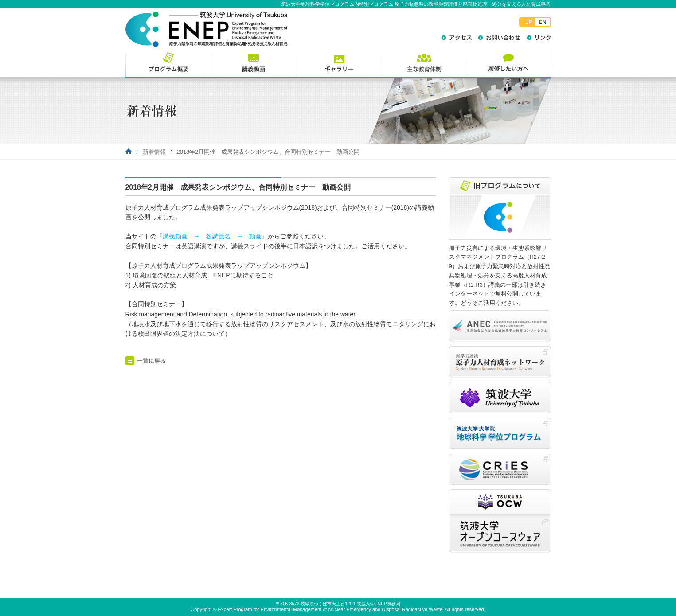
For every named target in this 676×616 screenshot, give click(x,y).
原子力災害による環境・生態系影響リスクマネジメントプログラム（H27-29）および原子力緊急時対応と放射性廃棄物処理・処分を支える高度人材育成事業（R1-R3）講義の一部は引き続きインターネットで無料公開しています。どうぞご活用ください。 (500, 275)
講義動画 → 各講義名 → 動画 (212, 236)
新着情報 (154, 152)
